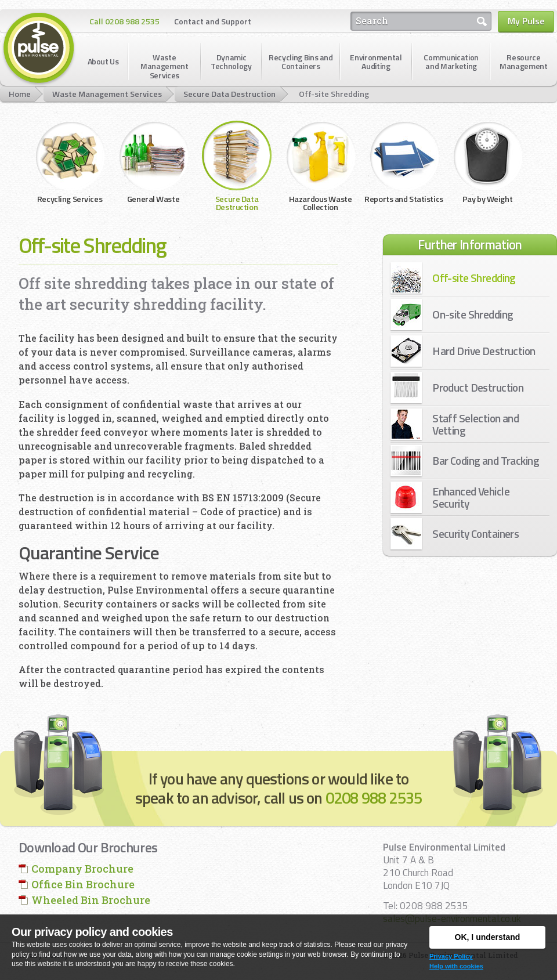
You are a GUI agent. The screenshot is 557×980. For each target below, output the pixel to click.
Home (20, 94)
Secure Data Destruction (229, 94)
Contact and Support (213, 21)
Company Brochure (82, 869)
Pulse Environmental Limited (39, 49)
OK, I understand (488, 937)
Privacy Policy (451, 956)
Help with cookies (456, 966)
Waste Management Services (107, 94)
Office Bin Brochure (83, 884)
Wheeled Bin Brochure (91, 900)
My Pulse (526, 21)
